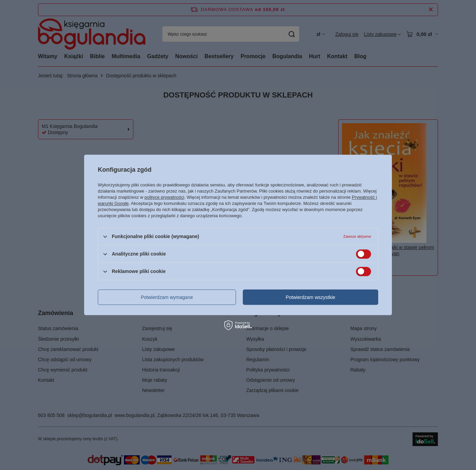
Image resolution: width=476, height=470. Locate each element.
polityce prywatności (164, 197)
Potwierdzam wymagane (167, 297)
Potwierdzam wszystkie (311, 297)
